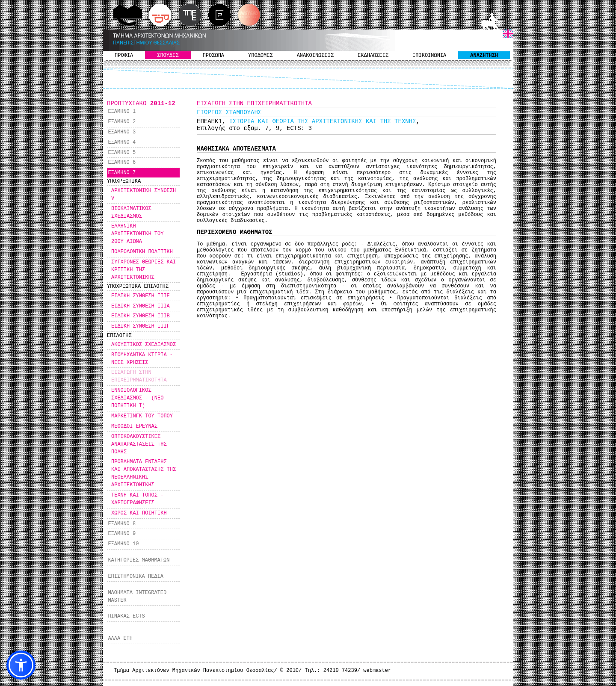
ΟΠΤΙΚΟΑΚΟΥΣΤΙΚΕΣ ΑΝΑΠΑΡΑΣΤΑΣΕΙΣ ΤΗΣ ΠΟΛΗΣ (139, 444)
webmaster (377, 671)
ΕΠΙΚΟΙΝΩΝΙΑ (429, 56)
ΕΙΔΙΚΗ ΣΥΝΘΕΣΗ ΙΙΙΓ (141, 326)
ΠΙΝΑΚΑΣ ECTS (126, 616)
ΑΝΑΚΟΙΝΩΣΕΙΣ (315, 56)
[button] (21, 665)
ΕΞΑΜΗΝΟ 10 (123, 544)
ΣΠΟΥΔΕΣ (168, 56)
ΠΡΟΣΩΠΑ (213, 56)
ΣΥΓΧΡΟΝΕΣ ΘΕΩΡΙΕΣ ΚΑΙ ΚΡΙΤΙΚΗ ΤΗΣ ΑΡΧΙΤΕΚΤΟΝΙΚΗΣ (144, 270)
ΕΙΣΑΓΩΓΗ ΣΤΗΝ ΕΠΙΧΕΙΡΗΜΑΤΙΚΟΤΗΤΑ (139, 376)
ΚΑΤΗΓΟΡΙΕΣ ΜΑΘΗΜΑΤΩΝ (139, 560)
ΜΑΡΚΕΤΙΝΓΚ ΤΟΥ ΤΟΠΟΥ (142, 416)
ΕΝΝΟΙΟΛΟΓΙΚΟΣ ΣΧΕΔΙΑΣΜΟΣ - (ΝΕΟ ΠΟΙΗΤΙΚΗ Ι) (137, 398)
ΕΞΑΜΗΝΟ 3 (122, 132)
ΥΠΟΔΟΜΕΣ (261, 56)
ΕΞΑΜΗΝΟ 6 (122, 163)
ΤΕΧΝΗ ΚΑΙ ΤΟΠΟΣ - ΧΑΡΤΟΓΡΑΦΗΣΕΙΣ (137, 499)
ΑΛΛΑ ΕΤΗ (120, 639)
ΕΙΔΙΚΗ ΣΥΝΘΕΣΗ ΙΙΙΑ (141, 306)
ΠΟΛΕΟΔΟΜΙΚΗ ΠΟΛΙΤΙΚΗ (142, 252)
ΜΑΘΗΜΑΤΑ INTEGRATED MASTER (137, 597)
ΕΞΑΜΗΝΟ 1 (122, 112)
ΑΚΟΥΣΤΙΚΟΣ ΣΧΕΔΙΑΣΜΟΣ (144, 345)
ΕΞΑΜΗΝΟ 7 (122, 173)
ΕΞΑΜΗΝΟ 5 (122, 153)
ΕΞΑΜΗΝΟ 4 (122, 142)
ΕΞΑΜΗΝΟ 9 (122, 534)
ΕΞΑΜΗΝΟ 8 (122, 524)
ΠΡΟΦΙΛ (124, 56)
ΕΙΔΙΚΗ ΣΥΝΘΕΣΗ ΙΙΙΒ (141, 316)
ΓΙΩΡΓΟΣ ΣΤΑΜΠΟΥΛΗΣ (229, 112)
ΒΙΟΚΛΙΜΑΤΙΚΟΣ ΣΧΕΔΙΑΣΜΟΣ (131, 213)
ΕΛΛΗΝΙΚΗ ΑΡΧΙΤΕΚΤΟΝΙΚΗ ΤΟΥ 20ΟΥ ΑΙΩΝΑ (137, 234)
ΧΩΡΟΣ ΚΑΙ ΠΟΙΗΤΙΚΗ (139, 513)
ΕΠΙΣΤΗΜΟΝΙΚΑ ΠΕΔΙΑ (136, 577)
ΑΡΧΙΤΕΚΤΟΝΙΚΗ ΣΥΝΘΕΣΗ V (144, 195)
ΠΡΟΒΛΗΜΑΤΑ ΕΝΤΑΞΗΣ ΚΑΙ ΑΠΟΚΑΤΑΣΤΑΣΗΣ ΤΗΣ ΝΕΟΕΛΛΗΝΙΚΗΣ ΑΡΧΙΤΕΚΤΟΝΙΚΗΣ (144, 473)
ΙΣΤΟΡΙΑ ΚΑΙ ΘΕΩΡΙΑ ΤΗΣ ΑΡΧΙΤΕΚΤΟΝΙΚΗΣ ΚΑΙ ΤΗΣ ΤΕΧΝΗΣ (323, 121)
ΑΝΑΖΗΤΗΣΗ (484, 56)
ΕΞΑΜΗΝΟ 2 (122, 122)
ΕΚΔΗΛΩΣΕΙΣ (373, 56)
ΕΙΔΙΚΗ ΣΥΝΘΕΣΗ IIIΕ (141, 296)
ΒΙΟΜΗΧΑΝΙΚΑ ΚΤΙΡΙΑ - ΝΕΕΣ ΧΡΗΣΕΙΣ (142, 359)
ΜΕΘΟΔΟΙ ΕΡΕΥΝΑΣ (134, 426)
